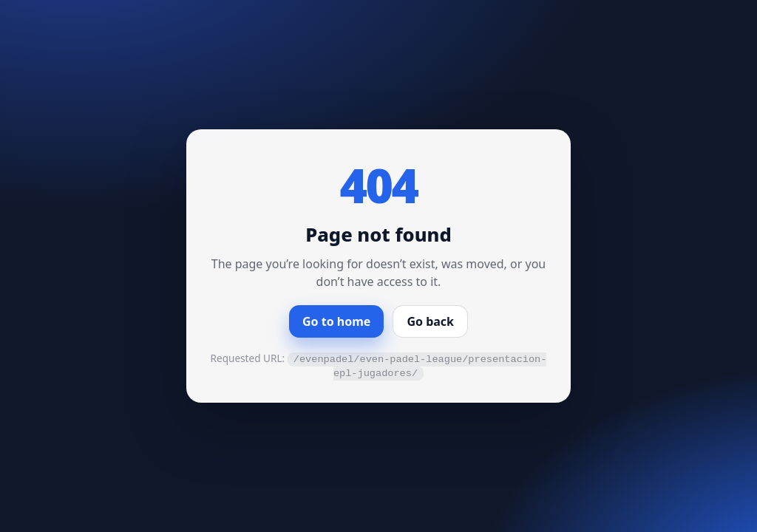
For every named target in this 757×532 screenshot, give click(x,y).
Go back (430, 321)
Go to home (336, 321)
